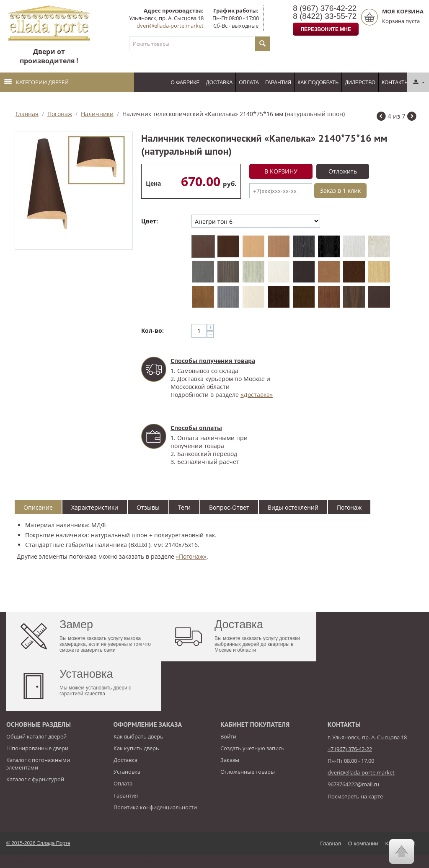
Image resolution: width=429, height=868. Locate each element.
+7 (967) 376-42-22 (350, 749)
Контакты (395, 83)
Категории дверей (36, 82)
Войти (228, 736)
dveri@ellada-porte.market (170, 26)
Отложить (343, 171)
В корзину (281, 171)
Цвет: (150, 221)
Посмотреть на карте (355, 796)
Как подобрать (318, 83)
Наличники (97, 114)
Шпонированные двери (37, 748)
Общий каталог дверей (36, 736)
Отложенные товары (248, 772)
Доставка (220, 83)
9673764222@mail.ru (353, 784)
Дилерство (360, 83)
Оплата (249, 83)
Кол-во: (152, 330)
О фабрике (185, 83)
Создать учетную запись (252, 748)
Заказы (230, 760)
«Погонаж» (191, 556)
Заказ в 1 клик (340, 190)
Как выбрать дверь (138, 736)
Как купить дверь (136, 748)
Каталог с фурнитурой (35, 779)
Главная (27, 114)
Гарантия (278, 83)
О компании (363, 843)
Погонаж (60, 114)
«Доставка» (257, 395)
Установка (127, 772)
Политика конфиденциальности (155, 807)
